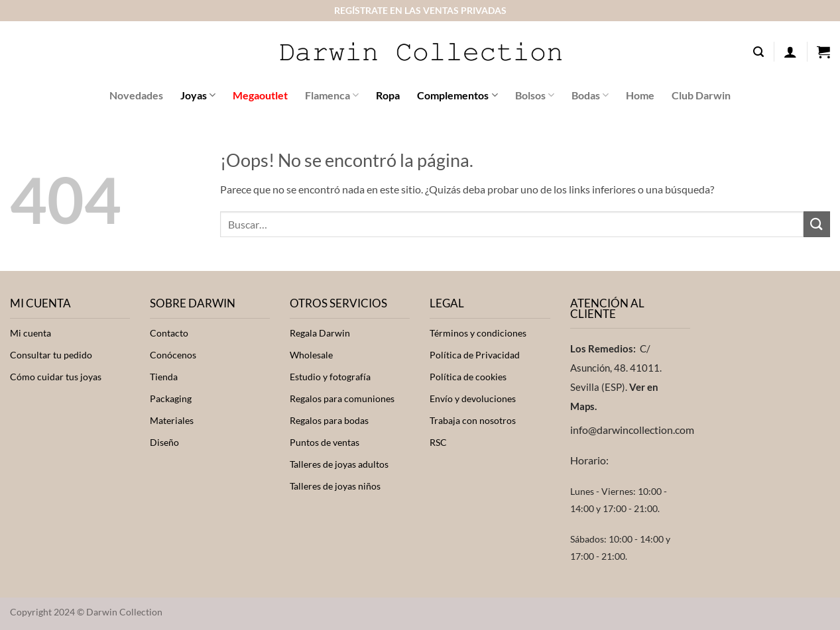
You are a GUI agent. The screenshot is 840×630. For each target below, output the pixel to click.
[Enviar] (817, 224)
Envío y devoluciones (473, 399)
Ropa (388, 95)
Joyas (198, 95)
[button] (758, 52)
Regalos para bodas (329, 421)
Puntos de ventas (325, 443)
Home (640, 95)
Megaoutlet (260, 95)
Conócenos (173, 355)
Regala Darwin (320, 333)
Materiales (172, 421)
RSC (438, 443)
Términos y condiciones (478, 333)
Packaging (171, 399)
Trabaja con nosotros (473, 421)
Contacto (169, 333)
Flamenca (332, 95)
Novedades (136, 95)
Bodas (590, 95)
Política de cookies (468, 377)
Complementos (457, 95)
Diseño (164, 443)
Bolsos (535, 95)
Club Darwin (701, 95)
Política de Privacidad (475, 355)
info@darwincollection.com (632, 430)
